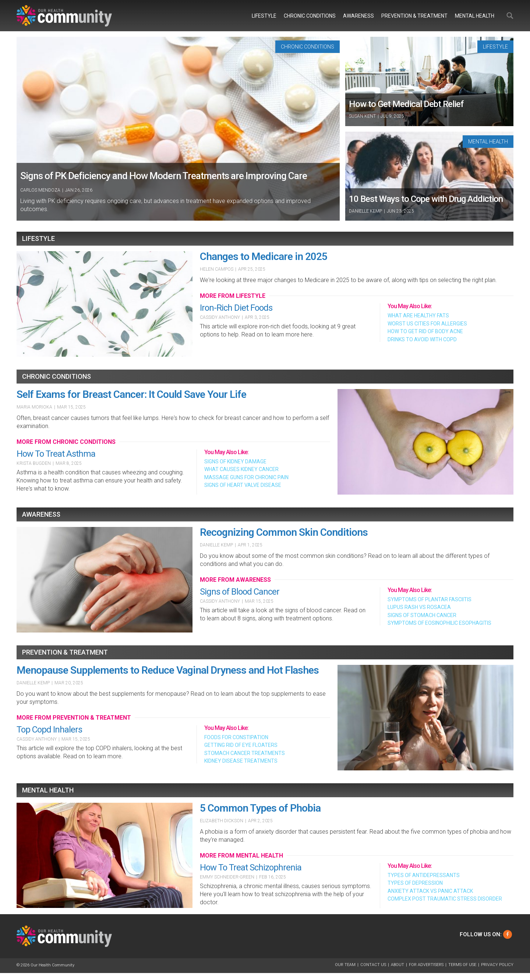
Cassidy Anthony (220, 317)
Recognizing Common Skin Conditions (284, 532)
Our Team (345, 965)
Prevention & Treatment (414, 16)
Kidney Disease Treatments (241, 761)
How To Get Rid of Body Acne (425, 331)
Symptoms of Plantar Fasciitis (430, 599)
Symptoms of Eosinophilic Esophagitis (439, 623)
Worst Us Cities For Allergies (427, 324)
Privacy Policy (497, 965)
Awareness (358, 16)
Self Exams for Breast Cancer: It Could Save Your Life (131, 394)
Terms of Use (462, 965)
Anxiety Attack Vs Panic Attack (430, 891)
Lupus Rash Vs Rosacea (419, 607)
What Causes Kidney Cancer (241, 469)
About (397, 965)
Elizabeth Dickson (222, 821)
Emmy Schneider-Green (227, 877)
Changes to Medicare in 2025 (264, 256)
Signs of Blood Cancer (240, 592)
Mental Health (475, 16)
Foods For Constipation (236, 737)
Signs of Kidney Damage (235, 462)
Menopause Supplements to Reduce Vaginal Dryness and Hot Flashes (168, 670)
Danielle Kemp (365, 211)
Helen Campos (217, 269)
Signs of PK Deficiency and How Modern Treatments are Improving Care (164, 176)
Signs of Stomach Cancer (422, 615)
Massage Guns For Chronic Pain (246, 477)
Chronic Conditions (310, 16)
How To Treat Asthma (56, 454)
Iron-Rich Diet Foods (236, 308)
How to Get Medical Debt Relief (406, 104)
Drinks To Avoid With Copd (422, 339)
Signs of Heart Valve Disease (243, 485)
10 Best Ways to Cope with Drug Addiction (426, 199)
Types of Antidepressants (424, 875)
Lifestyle (264, 16)
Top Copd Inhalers (49, 730)
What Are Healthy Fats (418, 316)
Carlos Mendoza (40, 190)
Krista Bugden (34, 463)
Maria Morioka (34, 407)
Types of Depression (415, 883)
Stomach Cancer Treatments (245, 753)
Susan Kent (362, 116)
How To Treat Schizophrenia (251, 867)
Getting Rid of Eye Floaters (241, 745)
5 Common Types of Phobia (260, 808)
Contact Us (373, 965)
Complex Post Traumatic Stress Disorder (445, 899)
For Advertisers (426, 965)
